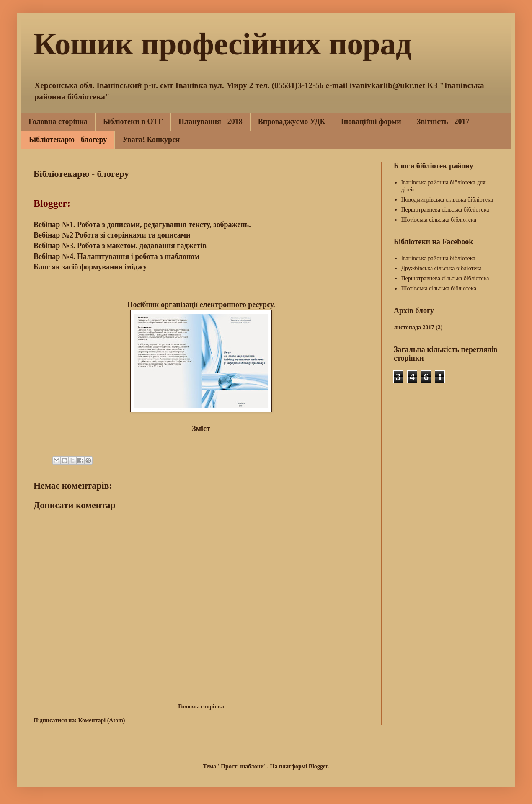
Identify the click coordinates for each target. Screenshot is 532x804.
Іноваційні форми (371, 122)
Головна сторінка (58, 122)
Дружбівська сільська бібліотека (442, 268)
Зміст (201, 429)
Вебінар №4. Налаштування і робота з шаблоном (116, 256)
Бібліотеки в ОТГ (133, 122)
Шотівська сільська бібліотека (439, 220)
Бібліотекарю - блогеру (68, 140)
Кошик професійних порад (223, 44)
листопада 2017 (414, 327)
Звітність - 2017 (443, 122)
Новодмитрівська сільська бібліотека (447, 200)
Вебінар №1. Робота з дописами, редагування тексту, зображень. (143, 225)
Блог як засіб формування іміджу (90, 267)
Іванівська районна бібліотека (438, 258)
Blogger (318, 767)
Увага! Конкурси (151, 140)
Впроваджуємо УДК (292, 122)
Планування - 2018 (210, 122)
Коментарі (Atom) (101, 720)
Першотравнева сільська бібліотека (445, 210)
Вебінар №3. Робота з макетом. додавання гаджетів (121, 246)
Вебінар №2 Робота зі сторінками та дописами (112, 235)
